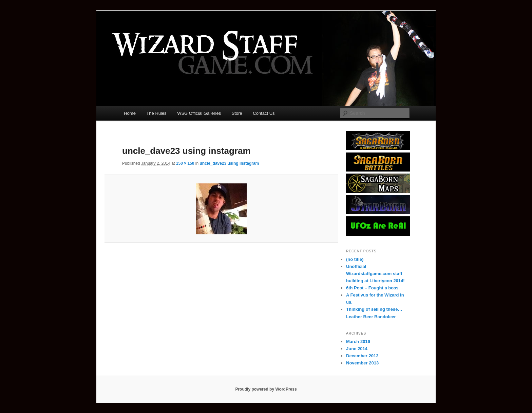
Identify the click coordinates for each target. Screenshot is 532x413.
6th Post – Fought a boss (372, 288)
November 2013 (362, 363)
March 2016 (358, 342)
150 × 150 (185, 163)
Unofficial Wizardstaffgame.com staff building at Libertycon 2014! (375, 274)
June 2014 (357, 349)
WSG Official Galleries (199, 113)
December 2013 (362, 356)
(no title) (355, 259)
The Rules (156, 113)
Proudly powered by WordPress (266, 389)
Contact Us (264, 113)
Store (237, 113)
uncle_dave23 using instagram (230, 163)
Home (130, 113)
